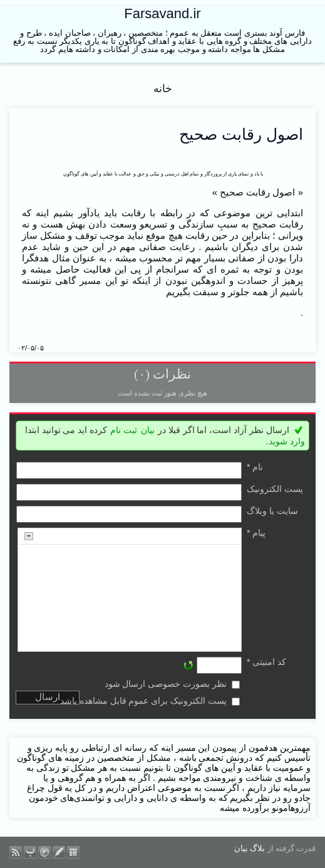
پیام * (256, 533)
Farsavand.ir (162, 13)
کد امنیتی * (266, 662)
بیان (148, 430)
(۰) (142, 374)
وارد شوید (287, 441)
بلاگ (257, 848)
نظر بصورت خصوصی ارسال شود (166, 684)
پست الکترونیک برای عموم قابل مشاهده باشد (143, 701)
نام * (255, 467)
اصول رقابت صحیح (241, 134)
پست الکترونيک (275, 489)
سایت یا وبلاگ (272, 511)
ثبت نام (124, 430)
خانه (163, 89)
